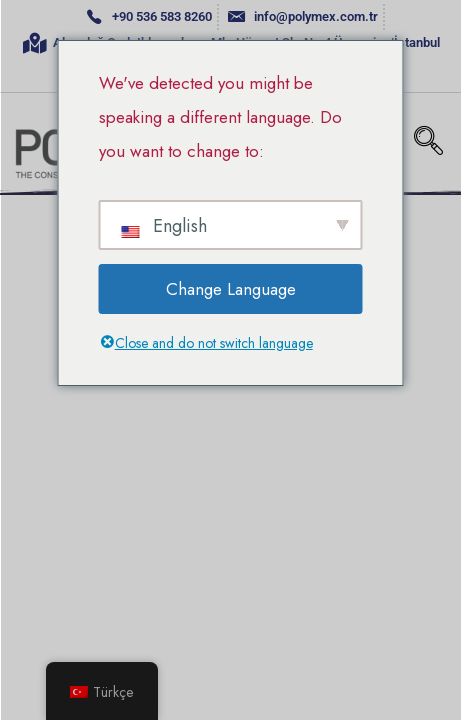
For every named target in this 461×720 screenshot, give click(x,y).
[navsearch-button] (429, 143)
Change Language (231, 289)
